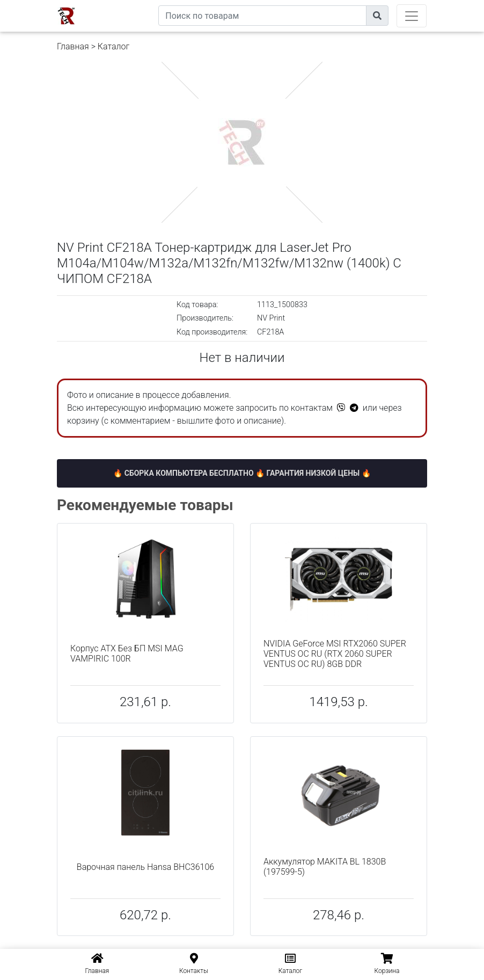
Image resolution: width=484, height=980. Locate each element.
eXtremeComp (134, 4)
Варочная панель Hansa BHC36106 (145, 867)
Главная (73, 46)
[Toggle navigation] (412, 16)
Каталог (113, 46)
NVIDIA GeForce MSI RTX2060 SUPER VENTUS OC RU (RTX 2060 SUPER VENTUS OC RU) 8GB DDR (335, 654)
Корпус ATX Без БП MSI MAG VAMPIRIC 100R (127, 654)
